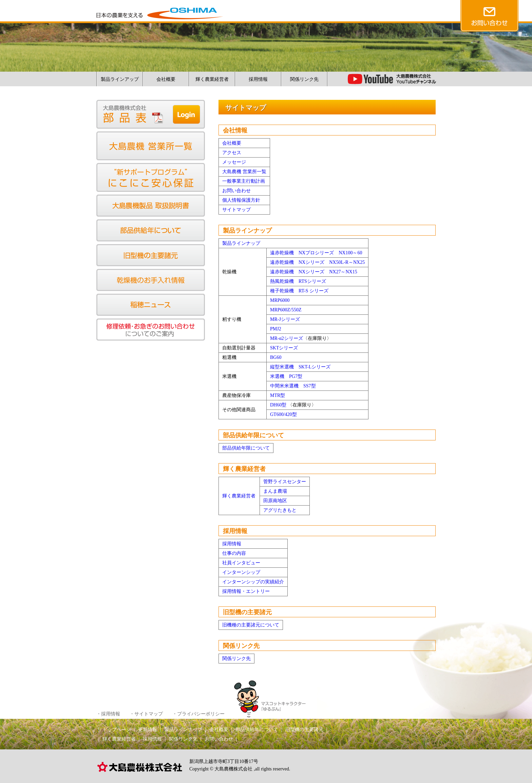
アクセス (232, 153)
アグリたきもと (280, 510)
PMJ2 (276, 329)
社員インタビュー (241, 563)
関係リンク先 (304, 79)
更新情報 (148, 730)
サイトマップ (236, 210)
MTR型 (278, 395)
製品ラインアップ (120, 79)
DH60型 (278, 405)
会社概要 (166, 79)
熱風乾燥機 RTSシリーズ (298, 281)
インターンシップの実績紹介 (253, 582)
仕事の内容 (234, 553)
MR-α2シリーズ (287, 338)
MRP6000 (280, 300)
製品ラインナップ (241, 243)
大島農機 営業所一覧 (244, 172)
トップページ (117, 730)
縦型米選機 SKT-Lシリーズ (300, 367)
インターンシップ (241, 572)
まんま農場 (275, 491)
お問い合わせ (236, 191)
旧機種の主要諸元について (251, 625)
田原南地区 (275, 501)
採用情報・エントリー (246, 591)
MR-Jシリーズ (285, 319)
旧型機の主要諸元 (304, 730)
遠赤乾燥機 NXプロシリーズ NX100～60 (316, 253)
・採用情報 (108, 714)
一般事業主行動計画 (244, 181)
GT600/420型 (283, 414)
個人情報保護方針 (241, 200)
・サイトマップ (146, 714)
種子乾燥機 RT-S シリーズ (299, 291)
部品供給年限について (246, 448)
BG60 (276, 357)
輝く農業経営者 (212, 79)
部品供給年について (257, 730)
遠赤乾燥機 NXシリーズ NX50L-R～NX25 (317, 262)
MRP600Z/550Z (286, 310)
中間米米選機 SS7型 (293, 386)
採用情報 (258, 79)
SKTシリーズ (284, 348)
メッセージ (234, 162)
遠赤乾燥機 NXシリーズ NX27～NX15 (314, 272)
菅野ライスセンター (285, 482)
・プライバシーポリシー (198, 714)
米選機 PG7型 (286, 376)
